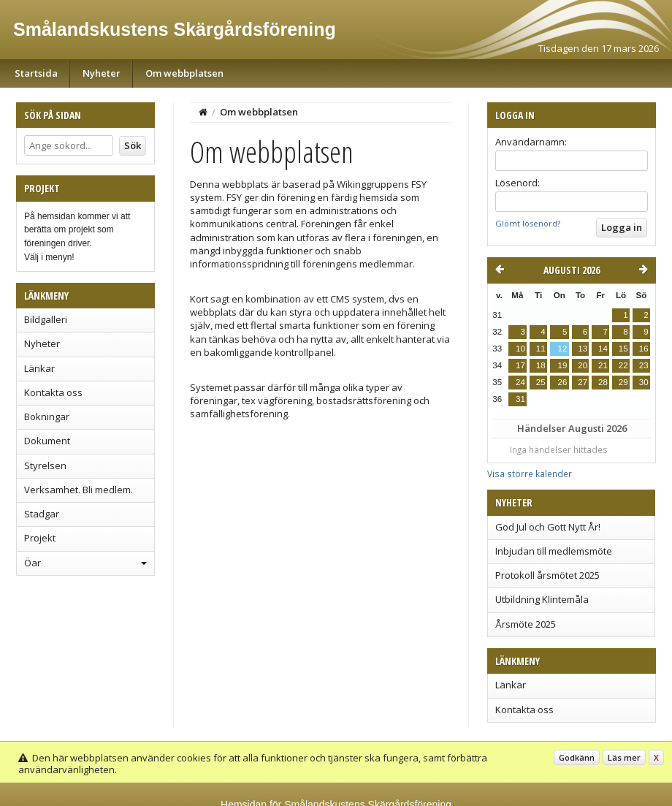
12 (562, 349)
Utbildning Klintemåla (542, 599)
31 (520, 399)
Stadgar (42, 514)
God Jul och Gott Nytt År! (548, 527)
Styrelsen (45, 465)
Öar (33, 563)
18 (541, 365)
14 (603, 349)
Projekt (40, 538)
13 (583, 349)
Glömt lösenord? (528, 223)
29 (623, 382)
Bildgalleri (46, 319)
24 (520, 382)
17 (520, 365)
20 (583, 365)
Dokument (47, 441)
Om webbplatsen (184, 73)
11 (541, 349)
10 (520, 349)
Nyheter (102, 73)
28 (603, 382)
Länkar (39, 368)
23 (644, 365)
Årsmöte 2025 (526, 624)
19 (562, 365)
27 (583, 382)
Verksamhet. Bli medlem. (79, 490)
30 (644, 382)
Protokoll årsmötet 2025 (547, 575)
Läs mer (624, 757)
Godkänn (577, 757)
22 (623, 365)
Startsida (36, 73)
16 (644, 349)
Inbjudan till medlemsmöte (554, 551)
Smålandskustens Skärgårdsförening (175, 29)
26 (562, 382)
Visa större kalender (530, 474)
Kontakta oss (53, 392)
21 (603, 365)
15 (623, 349)
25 (541, 382)
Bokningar (47, 417)
